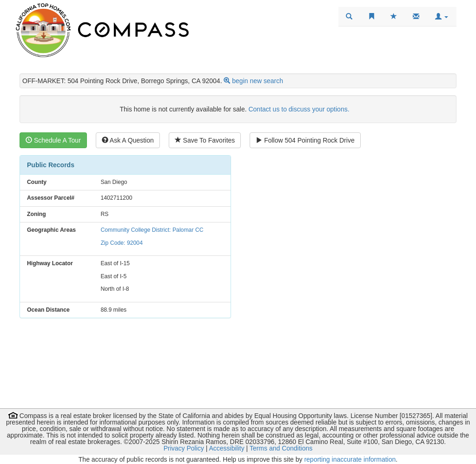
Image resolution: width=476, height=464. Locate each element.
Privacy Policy (184, 448)
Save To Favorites (205, 140)
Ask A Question (128, 140)
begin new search (258, 81)
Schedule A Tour (53, 140)
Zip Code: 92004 (122, 243)
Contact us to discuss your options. (299, 109)
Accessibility (226, 448)
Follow (305, 140)
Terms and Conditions (281, 448)
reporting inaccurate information (350, 459)
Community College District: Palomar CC (152, 230)
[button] (442, 17)
